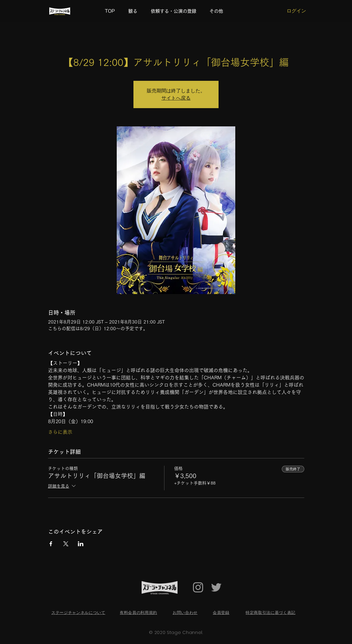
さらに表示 (60, 432)
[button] (218, 11)
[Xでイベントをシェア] (66, 544)
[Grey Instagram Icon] (198, 587)
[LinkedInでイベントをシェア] (81, 544)
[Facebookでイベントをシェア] (51, 544)
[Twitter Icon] (216, 587)
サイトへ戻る (176, 98)
